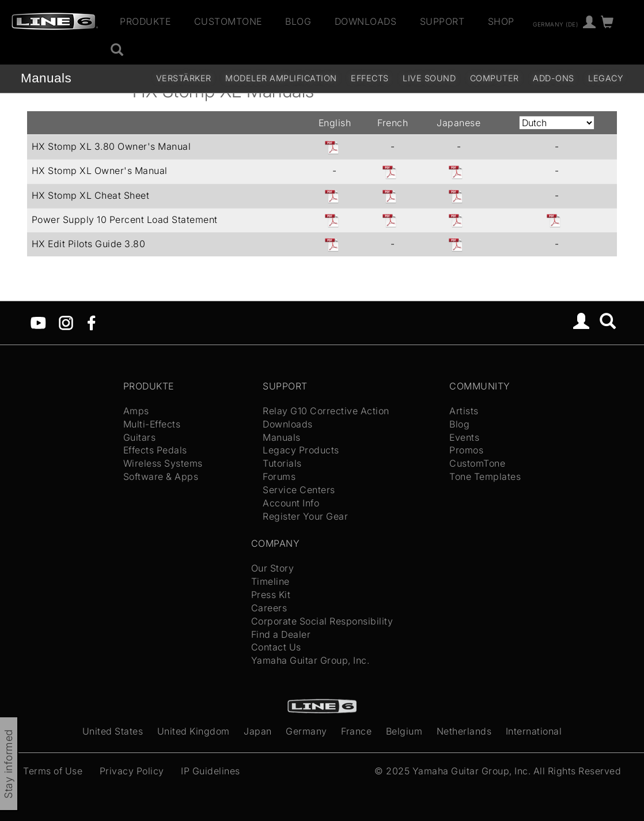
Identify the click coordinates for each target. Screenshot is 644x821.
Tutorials (282, 463)
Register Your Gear (305, 516)
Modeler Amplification (281, 78)
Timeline (270, 581)
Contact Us (276, 647)
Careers (269, 608)
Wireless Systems (163, 463)
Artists (464, 411)
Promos (466, 450)
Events (464, 437)
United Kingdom (194, 731)
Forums (279, 476)
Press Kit (271, 595)
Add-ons (554, 78)
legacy (606, 78)
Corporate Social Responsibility (322, 621)
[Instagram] (66, 322)
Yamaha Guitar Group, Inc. (310, 660)
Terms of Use (53, 771)
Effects (370, 78)
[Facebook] (91, 322)
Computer (495, 78)
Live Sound (429, 78)
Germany (306, 731)
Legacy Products (301, 450)
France (356, 731)
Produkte (145, 21)
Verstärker (184, 78)
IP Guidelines (211, 771)
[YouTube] (38, 322)
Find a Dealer (281, 634)
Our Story (273, 568)
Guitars (140, 437)
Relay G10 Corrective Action (326, 411)
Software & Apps (161, 476)
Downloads (366, 21)
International (534, 731)
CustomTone (228, 21)
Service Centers (299, 490)
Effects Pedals (155, 450)
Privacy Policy (132, 771)
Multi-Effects (152, 424)
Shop (501, 21)
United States (113, 731)
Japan (258, 731)
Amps (136, 411)
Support (442, 21)
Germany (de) (555, 24)
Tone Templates (485, 476)
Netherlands (464, 731)
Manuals (46, 78)
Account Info (291, 503)
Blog (298, 21)
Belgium (404, 731)
